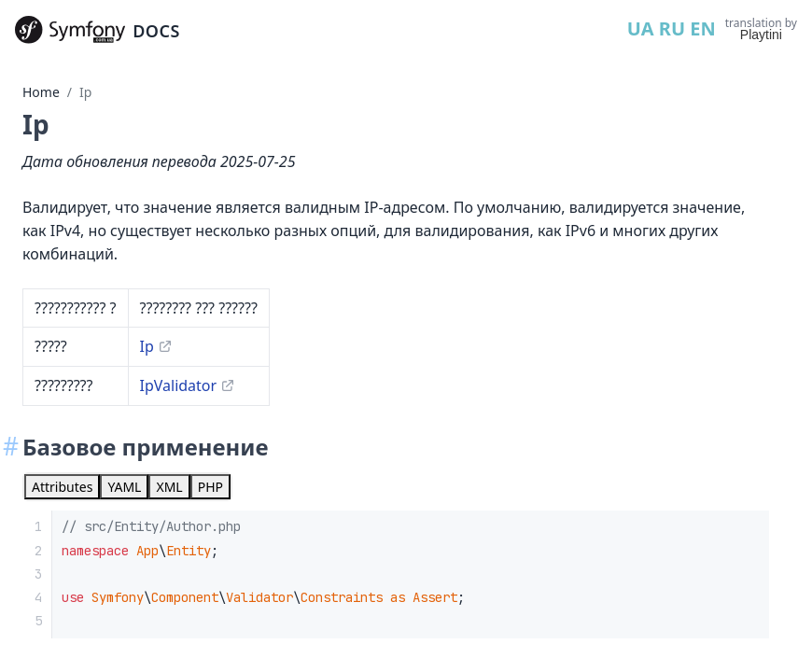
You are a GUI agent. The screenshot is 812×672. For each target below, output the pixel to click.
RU (672, 28)
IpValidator (179, 385)
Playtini (761, 35)
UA (641, 28)
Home (41, 92)
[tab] (62, 487)
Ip (85, 92)
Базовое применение (145, 447)
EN (702, 28)
